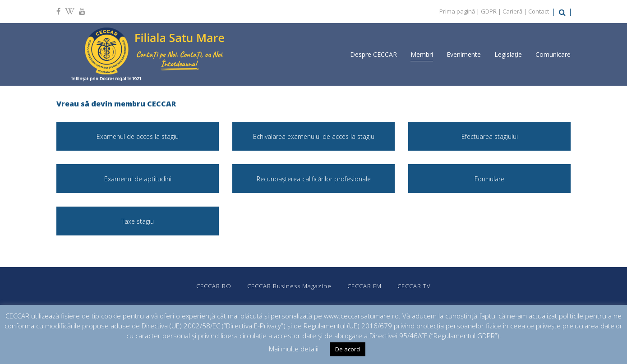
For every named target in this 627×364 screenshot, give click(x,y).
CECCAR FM (364, 286)
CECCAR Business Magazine (289, 286)
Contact (539, 11)
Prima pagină (457, 11)
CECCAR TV (414, 286)
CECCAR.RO (214, 286)
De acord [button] (348, 349)
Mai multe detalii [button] (294, 349)
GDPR (489, 11)
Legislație (508, 54)
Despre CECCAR (373, 54)
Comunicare (553, 54)
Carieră (512, 11)
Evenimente (464, 54)
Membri (422, 54)
